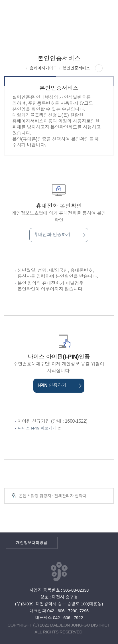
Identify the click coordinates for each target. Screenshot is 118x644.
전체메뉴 (105, 13)
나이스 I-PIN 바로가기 (40, 428)
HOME (21, 68)
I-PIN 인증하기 (59, 385)
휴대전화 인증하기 (59, 235)
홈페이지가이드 (43, 68)
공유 (99, 68)
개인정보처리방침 (32, 543)
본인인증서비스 (76, 68)
